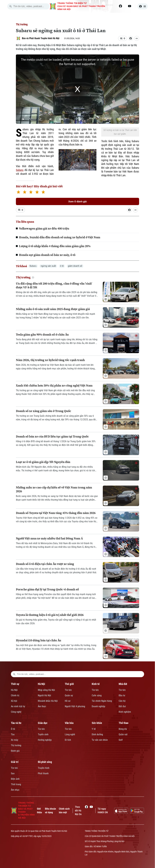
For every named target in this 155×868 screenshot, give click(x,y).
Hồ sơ (68, 701)
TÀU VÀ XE (131, 16)
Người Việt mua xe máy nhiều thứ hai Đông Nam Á (49, 538)
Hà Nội (14, 690)
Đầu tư (122, 695)
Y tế (94, 729)
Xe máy (15, 740)
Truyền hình (44, 768)
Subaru (20, 170)
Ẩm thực (42, 706)
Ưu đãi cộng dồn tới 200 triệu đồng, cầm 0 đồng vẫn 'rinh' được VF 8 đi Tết (54, 285)
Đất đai (122, 706)
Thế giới (69, 684)
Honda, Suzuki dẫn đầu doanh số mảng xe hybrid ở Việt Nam (60, 237)
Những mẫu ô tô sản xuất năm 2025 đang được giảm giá (53, 309)
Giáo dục (43, 723)
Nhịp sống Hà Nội (46, 690)
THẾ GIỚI (78, 16)
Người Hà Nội (44, 695)
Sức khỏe (97, 723)
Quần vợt (123, 734)
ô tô (62, 266)
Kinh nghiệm (125, 712)
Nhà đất (123, 684)
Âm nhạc (15, 790)
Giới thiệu (39, 811)
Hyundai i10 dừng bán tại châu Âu (39, 640)
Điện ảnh (15, 779)
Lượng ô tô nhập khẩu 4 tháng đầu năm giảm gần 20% (55, 246)
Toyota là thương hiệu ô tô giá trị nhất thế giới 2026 (50, 615)
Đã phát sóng (45, 762)
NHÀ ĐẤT (112, 16)
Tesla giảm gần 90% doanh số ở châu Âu (42, 335)
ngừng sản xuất (48, 266)
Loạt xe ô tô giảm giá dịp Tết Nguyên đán (43, 462)
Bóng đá (123, 729)
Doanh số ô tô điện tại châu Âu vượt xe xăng (45, 564)
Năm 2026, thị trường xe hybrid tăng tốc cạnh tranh (50, 360)
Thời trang (16, 784)
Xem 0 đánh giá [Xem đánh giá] (77, 201)
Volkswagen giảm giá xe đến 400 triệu (44, 228)
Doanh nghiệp (98, 706)
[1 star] (18, 192)
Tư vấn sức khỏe (100, 740)
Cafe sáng (97, 695)
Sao (13, 773)
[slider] (77, 113)
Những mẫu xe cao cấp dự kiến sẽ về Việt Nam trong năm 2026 (54, 489)
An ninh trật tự (18, 706)
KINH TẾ (95, 16)
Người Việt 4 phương (75, 706)
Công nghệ (16, 712)
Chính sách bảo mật (64, 811)
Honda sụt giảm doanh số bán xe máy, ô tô (47, 255)
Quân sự (69, 695)
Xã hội (14, 701)
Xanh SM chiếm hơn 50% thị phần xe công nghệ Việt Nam (54, 386)
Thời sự (15, 684)
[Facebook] (120, 6)
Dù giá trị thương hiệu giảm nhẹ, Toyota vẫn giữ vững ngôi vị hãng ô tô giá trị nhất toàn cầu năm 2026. (56, 622)
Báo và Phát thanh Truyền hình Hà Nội (41, 38)
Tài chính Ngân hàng (102, 701)
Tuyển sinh (43, 734)
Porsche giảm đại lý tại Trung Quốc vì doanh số (47, 589)
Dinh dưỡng (97, 734)
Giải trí (15, 762)
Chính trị (15, 695)
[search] (11, 6)
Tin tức (68, 690)
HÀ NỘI (61, 16)
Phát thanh (43, 773)
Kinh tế (96, 684)
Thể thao (124, 723)
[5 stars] (43, 192)
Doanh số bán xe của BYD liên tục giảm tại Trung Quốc (52, 437)
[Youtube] (130, 6)
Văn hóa (69, 723)
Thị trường (22, 24)
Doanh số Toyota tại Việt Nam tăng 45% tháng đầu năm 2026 (56, 513)
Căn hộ (122, 701)
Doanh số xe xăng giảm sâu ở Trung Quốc (44, 411)
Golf (121, 740)
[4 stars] (37, 192)
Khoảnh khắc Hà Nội (48, 701)
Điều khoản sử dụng (50, 811)
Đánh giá (15, 751)
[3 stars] (31, 192)
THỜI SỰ (44, 16)
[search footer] (14, 674)
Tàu (13, 734)
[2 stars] (25, 192)
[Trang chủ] (30, 16)
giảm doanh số (75, 266)
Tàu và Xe (16, 723)
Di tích (68, 740)
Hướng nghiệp (45, 740)
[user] (143, 6)
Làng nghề (70, 734)
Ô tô (13, 729)
